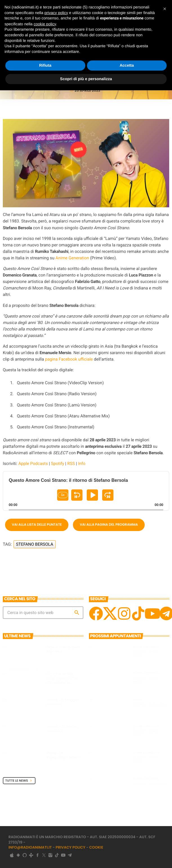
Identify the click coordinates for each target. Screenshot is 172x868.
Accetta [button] (127, 65)
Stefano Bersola (35, 544)
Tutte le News (19, 781)
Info (82, 464)
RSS (71, 464)
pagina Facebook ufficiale (69, 359)
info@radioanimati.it (30, 847)
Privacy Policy (71, 847)
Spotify (58, 464)
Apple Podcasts (33, 464)
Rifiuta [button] (45, 65)
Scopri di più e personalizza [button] (86, 79)
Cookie (96, 847)
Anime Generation (72, 258)
